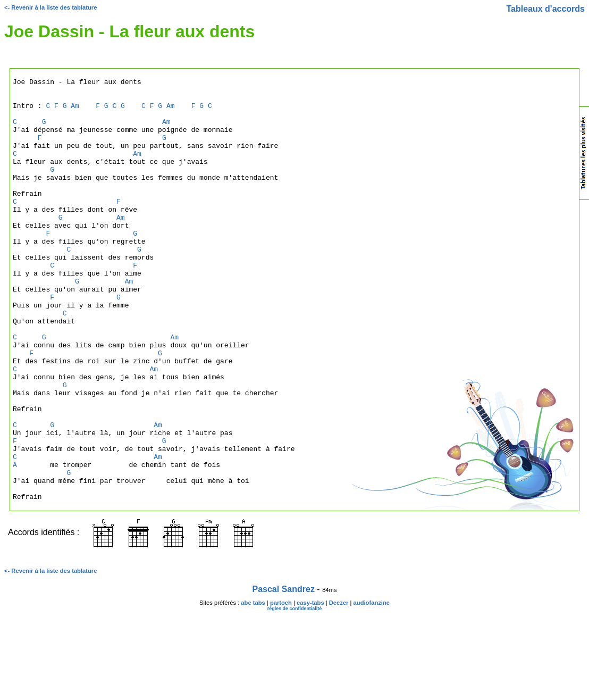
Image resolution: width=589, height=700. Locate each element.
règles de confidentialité (295, 693)
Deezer (339, 687)
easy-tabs (310, 687)
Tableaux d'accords (545, 9)
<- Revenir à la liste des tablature (51, 7)
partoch (281, 687)
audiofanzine (372, 687)
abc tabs (253, 687)
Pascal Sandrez (284, 674)
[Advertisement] (536, 327)
